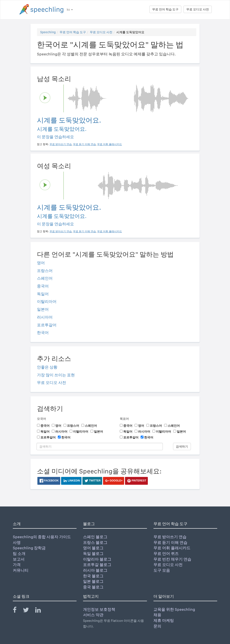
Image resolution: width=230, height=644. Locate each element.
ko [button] (70, 10)
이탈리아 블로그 (97, 559)
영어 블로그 (93, 548)
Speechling (48, 32)
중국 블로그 (93, 587)
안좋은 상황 (47, 367)
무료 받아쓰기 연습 (170, 537)
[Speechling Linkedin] (41, 611)
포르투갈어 (47, 325)
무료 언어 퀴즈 (166, 554)
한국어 (43, 333)
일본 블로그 (93, 581)
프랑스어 (45, 271)
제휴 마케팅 (164, 620)
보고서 (19, 559)
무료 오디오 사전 (198, 9)
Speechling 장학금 (29, 548)
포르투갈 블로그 (97, 565)
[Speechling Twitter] (29, 611)
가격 (17, 565)
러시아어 (45, 317)
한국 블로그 (93, 576)
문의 (157, 626)
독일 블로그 (93, 554)
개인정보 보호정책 (99, 609)
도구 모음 (162, 570)
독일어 (43, 294)
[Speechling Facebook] (17, 611)
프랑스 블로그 (95, 542)
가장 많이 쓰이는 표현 (56, 375)
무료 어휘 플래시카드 (172, 548)
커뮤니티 (21, 570)
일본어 (43, 309)
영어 (41, 263)
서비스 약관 (93, 615)
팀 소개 (19, 554)
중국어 (43, 286)
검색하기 (182, 446)
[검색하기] (100, 446)
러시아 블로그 (95, 570)
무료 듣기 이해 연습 (170, 542)
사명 (17, 542)
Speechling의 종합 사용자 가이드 (42, 537)
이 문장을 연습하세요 (55, 137)
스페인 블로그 (95, 537)
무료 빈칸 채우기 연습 (172, 559)
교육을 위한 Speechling (174, 609)
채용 (157, 615)
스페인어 (45, 278)
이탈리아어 (47, 301)
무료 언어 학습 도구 (165, 9)
